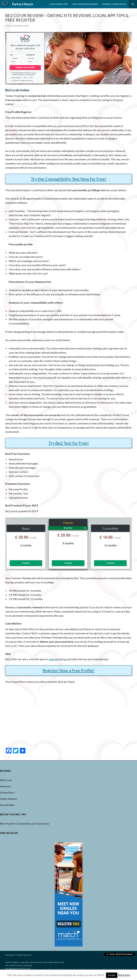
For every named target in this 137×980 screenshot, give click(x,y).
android (53, 659)
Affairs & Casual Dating (114, 4)
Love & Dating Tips (58, 4)
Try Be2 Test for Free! (69, 443)
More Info (124, 975)
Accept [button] (112, 975)
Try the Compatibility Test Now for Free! (69, 179)
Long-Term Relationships (85, 4)
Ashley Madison (9, 799)
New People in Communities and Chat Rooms (25, 824)
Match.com (6, 780)
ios (65, 659)
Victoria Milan (7, 805)
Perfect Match (23, 4)
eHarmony (6, 786)
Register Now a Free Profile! (69, 670)
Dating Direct (7, 793)
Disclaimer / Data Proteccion (18, 955)
